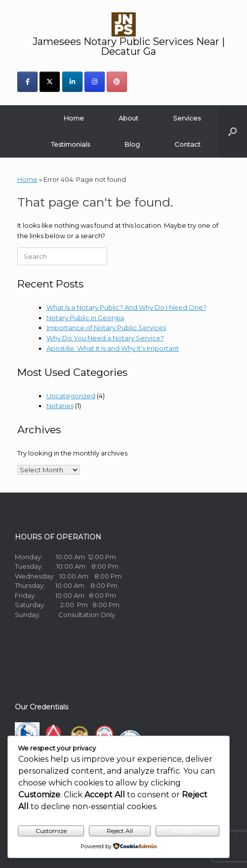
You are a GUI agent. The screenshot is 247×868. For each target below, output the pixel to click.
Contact (187, 144)
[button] (232, 131)
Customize (51, 831)
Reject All (120, 831)
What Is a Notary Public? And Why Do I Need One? (126, 307)
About (128, 118)
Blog (132, 144)
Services (187, 118)
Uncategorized (71, 396)
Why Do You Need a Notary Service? (105, 338)
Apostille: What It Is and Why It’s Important (113, 348)
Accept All (187, 831)
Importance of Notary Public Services (106, 328)
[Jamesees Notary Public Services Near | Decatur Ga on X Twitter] (50, 82)
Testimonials (70, 144)
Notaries (60, 406)
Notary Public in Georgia (85, 318)
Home (74, 118)
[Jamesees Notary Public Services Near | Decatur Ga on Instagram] (95, 82)
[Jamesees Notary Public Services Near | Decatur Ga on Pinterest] (117, 82)
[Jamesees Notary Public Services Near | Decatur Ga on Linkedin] (72, 82)
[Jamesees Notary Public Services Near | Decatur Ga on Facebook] (27, 82)
